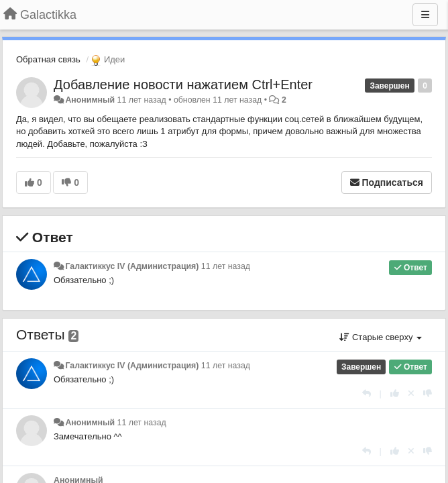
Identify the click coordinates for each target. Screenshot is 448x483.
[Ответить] (367, 393)
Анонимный (90, 100)
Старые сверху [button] (381, 337)
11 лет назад (226, 266)
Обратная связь (48, 59)
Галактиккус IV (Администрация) (132, 266)
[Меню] (425, 15)
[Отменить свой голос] (411, 393)
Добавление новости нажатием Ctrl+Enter (183, 85)
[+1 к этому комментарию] (395, 393)
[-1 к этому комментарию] (428, 393)
